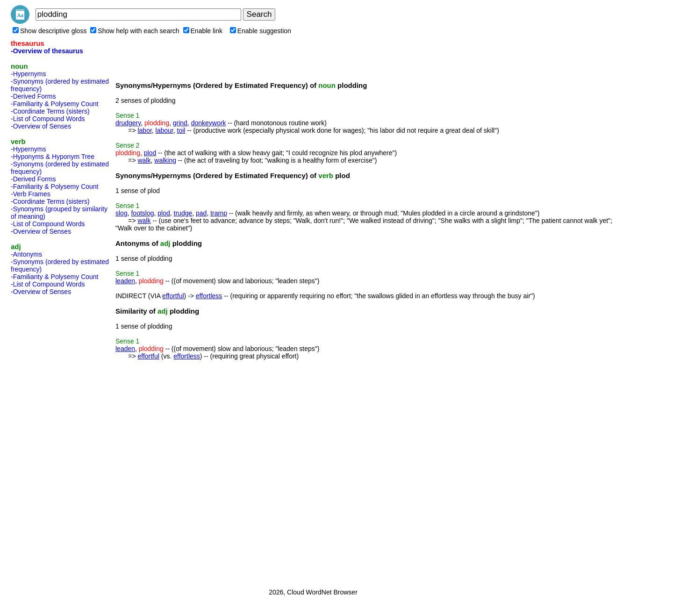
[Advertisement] (48, 439)
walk (144, 160)
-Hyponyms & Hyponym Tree (53, 157)
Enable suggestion (261, 31)
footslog (142, 213)
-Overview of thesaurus (47, 51)
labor (144, 130)
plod (150, 153)
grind (180, 123)
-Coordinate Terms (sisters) (50, 111)
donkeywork (209, 123)
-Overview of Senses (41, 126)
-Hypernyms (28, 74)
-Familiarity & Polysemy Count (55, 104)
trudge (183, 213)
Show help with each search (135, 31)
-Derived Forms (33, 96)
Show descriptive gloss (50, 31)
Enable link (203, 31)
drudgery (128, 123)
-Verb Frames (31, 194)
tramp (219, 213)
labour (165, 130)
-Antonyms (26, 254)
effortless (209, 296)
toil (181, 130)
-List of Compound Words (48, 119)
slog (122, 213)
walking (165, 160)
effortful (173, 296)
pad (201, 213)
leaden (125, 281)
